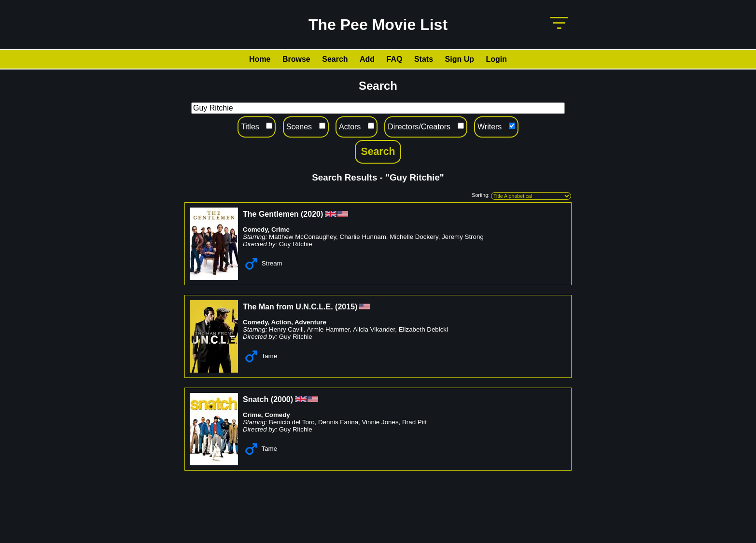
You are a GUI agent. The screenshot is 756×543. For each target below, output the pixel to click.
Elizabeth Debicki (423, 329)
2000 (282, 399)
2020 (312, 214)
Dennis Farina (338, 422)
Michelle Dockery (414, 237)
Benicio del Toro (292, 422)
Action (281, 322)
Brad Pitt (414, 422)
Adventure (310, 322)
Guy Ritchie (296, 244)
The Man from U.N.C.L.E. (288, 307)
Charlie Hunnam (363, 237)
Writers (490, 127)
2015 (346, 307)
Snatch (256, 399)
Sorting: (481, 195)
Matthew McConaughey (302, 237)
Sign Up (460, 59)
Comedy (255, 230)
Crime (280, 230)
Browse (296, 59)
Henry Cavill (286, 329)
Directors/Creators (419, 127)
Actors (350, 127)
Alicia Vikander (374, 329)
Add (367, 59)
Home (260, 59)
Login (496, 59)
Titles (250, 127)
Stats (424, 59)
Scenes (299, 127)
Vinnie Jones (380, 422)
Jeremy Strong (463, 237)
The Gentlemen (271, 214)
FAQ (395, 59)
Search (335, 59)
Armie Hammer (329, 329)
